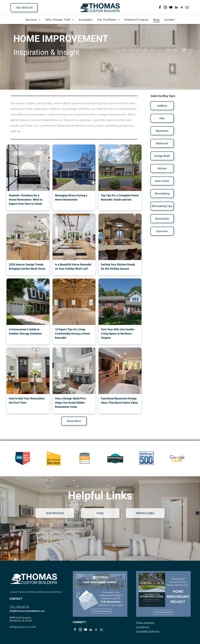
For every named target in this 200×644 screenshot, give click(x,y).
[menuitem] (33, 20)
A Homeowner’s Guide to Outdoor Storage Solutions (25, 331)
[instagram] (165, 8)
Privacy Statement (145, 623)
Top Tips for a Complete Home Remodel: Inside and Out (120, 197)
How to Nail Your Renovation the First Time (27, 401)
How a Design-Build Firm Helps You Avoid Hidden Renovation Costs (70, 403)
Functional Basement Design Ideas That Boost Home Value (119, 401)
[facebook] (160, 8)
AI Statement (143, 627)
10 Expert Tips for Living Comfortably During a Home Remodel (72, 334)
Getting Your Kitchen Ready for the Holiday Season (118, 267)
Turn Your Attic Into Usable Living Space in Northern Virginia (118, 334)
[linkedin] (176, 8)
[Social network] (182, 8)
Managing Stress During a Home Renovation (71, 197)
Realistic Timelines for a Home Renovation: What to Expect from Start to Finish (26, 200)
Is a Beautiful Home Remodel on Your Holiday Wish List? (73, 267)
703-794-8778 (19, 607)
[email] (187, 8)
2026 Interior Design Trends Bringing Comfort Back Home (27, 267)
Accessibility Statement (148, 631)
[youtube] (171, 8)
